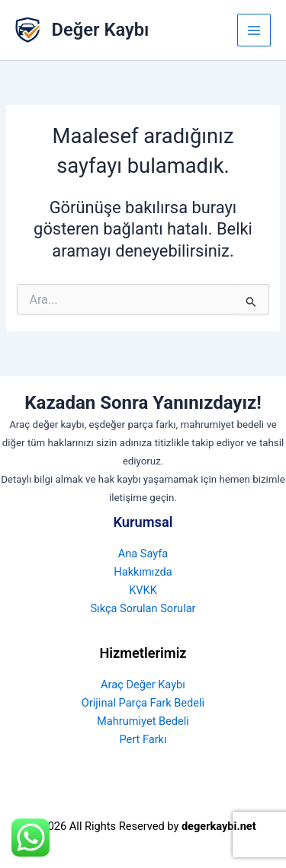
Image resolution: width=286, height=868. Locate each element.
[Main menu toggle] (254, 30)
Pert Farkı (143, 739)
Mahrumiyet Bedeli (143, 721)
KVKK (143, 590)
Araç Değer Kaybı (143, 685)
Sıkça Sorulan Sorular (143, 608)
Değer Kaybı (101, 30)
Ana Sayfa (143, 554)
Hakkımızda (143, 572)
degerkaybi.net (219, 826)
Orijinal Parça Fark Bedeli (143, 703)
